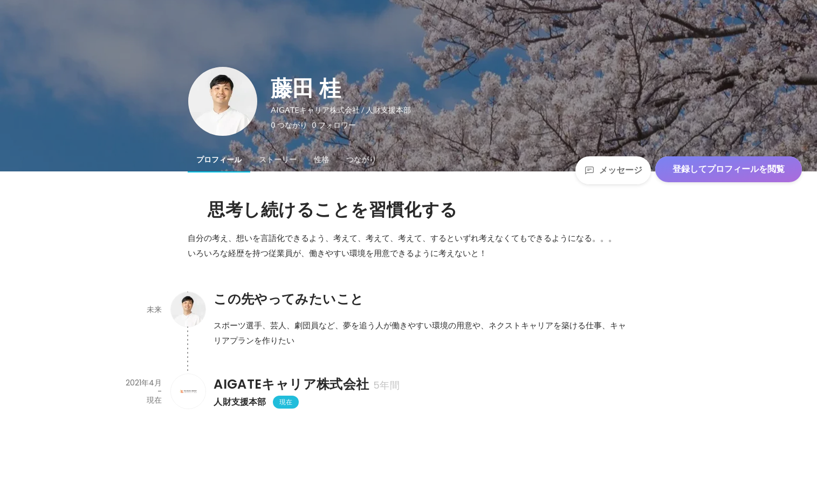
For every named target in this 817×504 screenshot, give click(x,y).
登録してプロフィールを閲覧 (729, 169)
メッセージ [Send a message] (613, 170)
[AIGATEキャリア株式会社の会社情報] (188, 391)
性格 (321, 160)
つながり (361, 160)
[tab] (219, 160)
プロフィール (219, 160)
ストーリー (278, 160)
